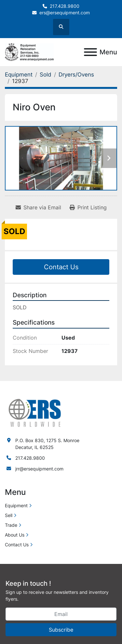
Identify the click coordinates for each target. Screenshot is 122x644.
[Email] (61, 614)
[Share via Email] (38, 207)
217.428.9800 (65, 6)
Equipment (16, 505)
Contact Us (61, 267)
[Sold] (46, 75)
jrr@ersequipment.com (39, 469)
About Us (15, 535)
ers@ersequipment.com (65, 13)
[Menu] (90, 52)
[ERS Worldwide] (35, 412)
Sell (9, 515)
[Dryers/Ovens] (76, 75)
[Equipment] (19, 75)
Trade (11, 525)
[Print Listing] (88, 207)
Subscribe (61, 630)
